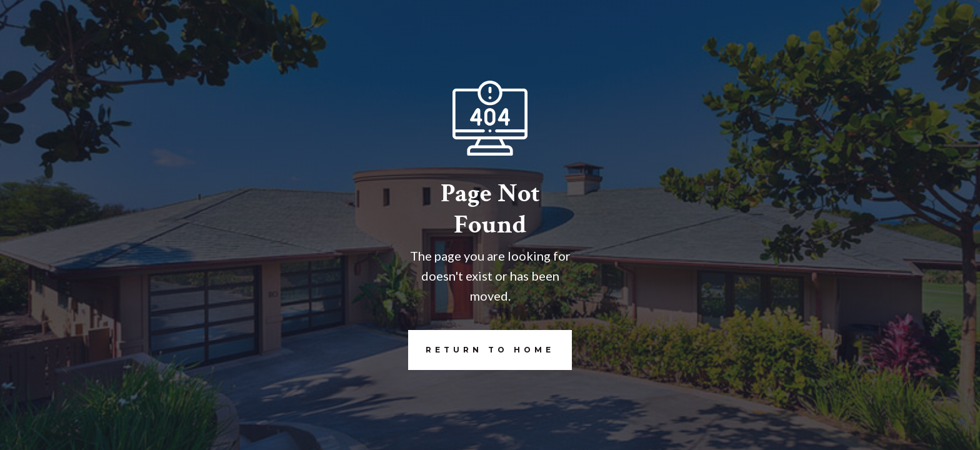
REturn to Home (481, 350)
